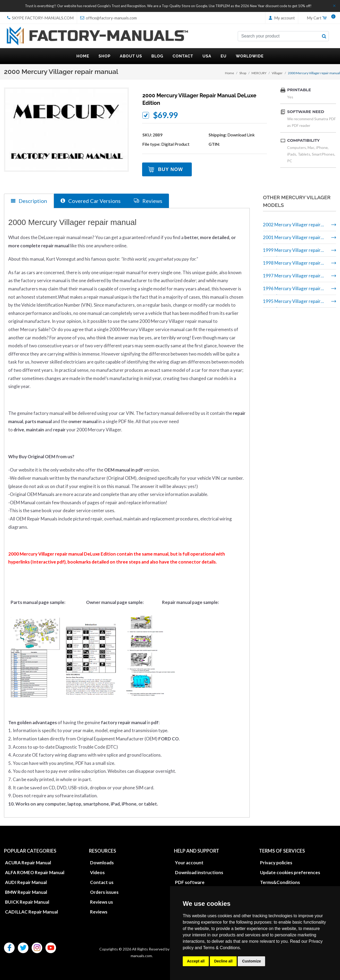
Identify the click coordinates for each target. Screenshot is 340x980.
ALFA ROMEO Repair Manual (35, 872)
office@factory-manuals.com (109, 18)
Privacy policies (276, 862)
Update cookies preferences (290, 872)
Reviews (99, 912)
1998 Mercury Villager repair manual (292, 265)
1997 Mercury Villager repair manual (292, 278)
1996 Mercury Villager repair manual (292, 290)
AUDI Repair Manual (26, 882)
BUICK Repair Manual (27, 902)
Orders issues (104, 892)
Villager (277, 73)
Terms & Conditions (221, 948)
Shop (243, 73)
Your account (189, 862)
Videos (97, 872)
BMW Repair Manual (26, 892)
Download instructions (199, 872)
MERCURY (259, 73)
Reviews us (101, 902)
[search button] (324, 36)
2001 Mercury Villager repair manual (292, 239)
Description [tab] (29, 201)
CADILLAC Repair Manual (31, 912)
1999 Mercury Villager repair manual (292, 252)
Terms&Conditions (280, 882)
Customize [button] (251, 961)
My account (282, 18)
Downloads (102, 862)
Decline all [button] (223, 961)
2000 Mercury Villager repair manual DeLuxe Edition (199, 99)
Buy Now (171, 169)
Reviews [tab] (148, 201)
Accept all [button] (196, 961)
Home (229, 73)
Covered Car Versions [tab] (91, 201)
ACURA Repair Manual (28, 862)
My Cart (319, 18)
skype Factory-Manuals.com (40, 18)
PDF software (190, 882)
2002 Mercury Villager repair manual (292, 226)
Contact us (102, 882)
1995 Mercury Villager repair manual (292, 303)
